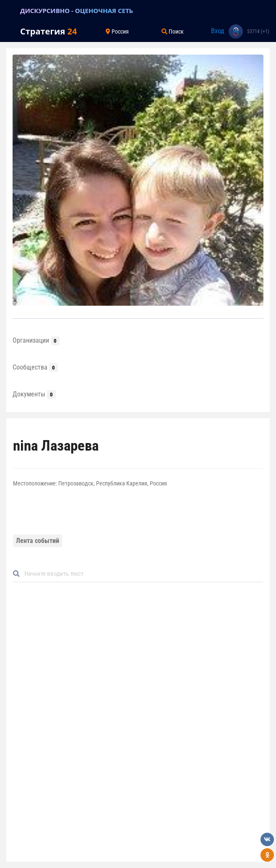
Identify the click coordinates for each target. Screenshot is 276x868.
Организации (36, 340)
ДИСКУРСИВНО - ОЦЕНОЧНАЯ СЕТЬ (77, 10)
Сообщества (35, 367)
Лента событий (38, 541)
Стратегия (48, 31)
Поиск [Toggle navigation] (173, 31)
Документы (34, 394)
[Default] (141, 574)
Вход (218, 31)
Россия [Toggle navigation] (117, 31)
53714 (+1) (258, 31)
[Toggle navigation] (10, 10)
